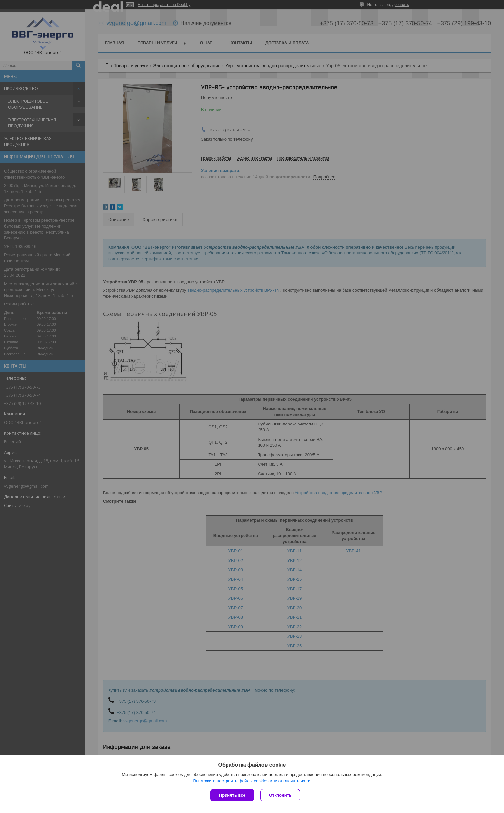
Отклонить (280, 795)
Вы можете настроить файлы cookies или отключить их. (250, 781)
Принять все (232, 795)
